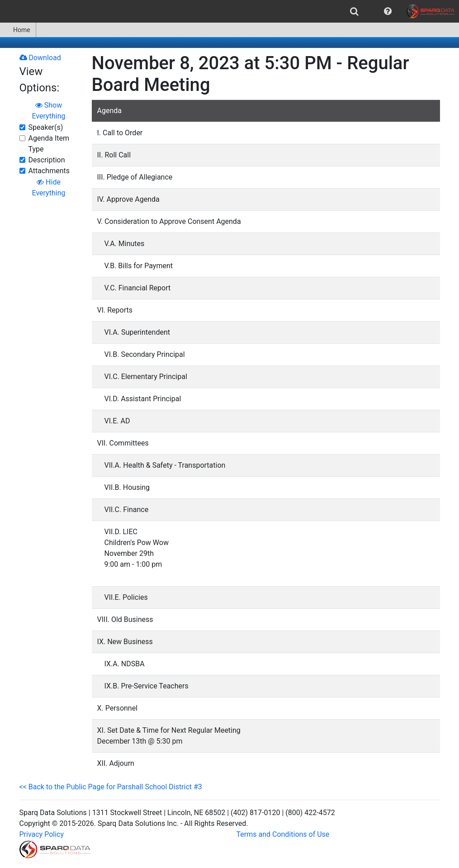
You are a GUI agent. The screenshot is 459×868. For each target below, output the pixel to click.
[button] (388, 11)
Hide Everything (49, 187)
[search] (354, 11)
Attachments (49, 171)
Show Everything (49, 111)
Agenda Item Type (49, 144)
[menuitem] (354, 11)
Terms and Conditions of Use (283, 834)
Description (47, 160)
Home (18, 30)
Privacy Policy (42, 834)
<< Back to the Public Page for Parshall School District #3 (111, 787)
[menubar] (229, 11)
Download (40, 58)
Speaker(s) (46, 127)
